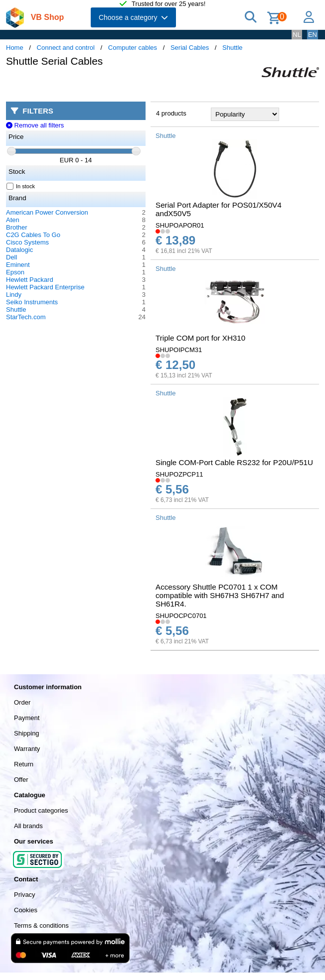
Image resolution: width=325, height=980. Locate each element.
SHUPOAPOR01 (180, 225)
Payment (27, 718)
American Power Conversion (47, 212)
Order (22, 702)
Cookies (26, 910)
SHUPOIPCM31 (179, 350)
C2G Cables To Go (33, 235)
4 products (171, 113)
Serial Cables (190, 48)
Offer (21, 780)
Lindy (14, 295)
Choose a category (133, 17)
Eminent (18, 265)
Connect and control (66, 48)
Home (15, 48)
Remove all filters (35, 125)
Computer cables (133, 48)
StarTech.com (26, 317)
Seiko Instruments (32, 302)
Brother (17, 227)
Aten (13, 220)
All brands (28, 826)
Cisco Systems (27, 242)
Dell (11, 257)
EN (313, 35)
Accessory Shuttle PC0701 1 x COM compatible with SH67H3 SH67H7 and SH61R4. (220, 595)
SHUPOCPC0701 (181, 616)
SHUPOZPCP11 (179, 474)
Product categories (41, 810)
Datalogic (19, 250)
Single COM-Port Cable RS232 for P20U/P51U (234, 462)
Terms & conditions (41, 925)
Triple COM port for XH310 (200, 338)
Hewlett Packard (30, 280)
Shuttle (232, 48)
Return (24, 764)
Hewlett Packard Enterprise (45, 287)
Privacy (25, 895)
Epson (15, 272)
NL (297, 35)
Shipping (27, 733)
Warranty (27, 749)
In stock (21, 186)
